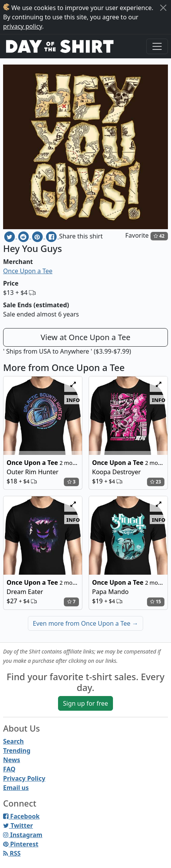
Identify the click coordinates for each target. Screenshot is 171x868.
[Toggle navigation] (157, 46)
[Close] (163, 8)
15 (156, 602)
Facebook (21, 816)
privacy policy (23, 26)
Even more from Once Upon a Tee (85, 623)
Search (13, 741)
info (73, 400)
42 (159, 236)
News (12, 760)
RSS (12, 853)
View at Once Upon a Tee (85, 337)
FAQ (9, 769)
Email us (16, 788)
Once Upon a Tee (28, 271)
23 (156, 482)
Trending (17, 751)
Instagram (23, 835)
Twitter (18, 825)
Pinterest (21, 844)
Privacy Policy (24, 778)
